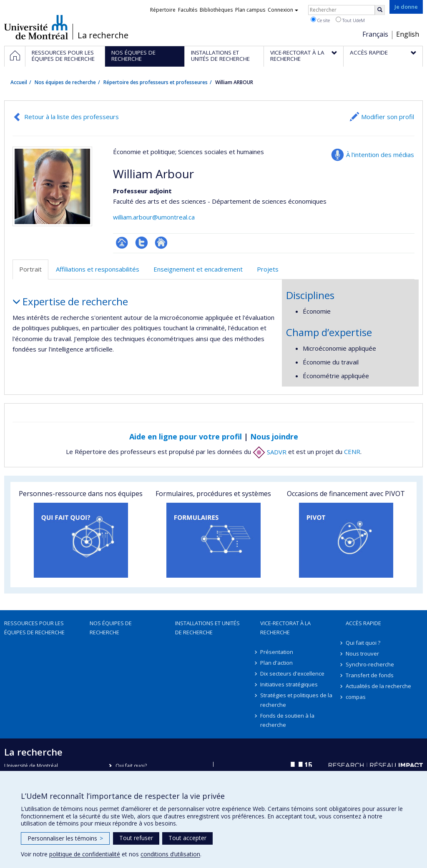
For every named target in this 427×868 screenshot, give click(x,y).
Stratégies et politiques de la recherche (296, 700)
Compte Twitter (142, 243)
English (408, 34)
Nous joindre (274, 436)
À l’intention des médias (380, 155)
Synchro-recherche (370, 664)
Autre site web (161, 243)
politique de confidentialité (85, 854)
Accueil (19, 82)
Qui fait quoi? (131, 766)
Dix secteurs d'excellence (292, 673)
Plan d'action (276, 663)
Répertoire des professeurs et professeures (156, 82)
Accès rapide (363, 623)
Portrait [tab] (30, 269)
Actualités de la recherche (378, 686)
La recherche (103, 35)
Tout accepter (187, 838)
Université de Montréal (36, 27)
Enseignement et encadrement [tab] (198, 269)
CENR (352, 452)
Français (375, 34)
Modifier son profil (388, 117)
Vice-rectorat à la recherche (285, 628)
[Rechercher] (380, 10)
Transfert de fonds (370, 675)
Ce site (320, 20)
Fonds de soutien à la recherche (287, 720)
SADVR (270, 452)
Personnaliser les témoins (65, 838)
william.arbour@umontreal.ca (154, 217)
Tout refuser (136, 838)
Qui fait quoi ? (363, 643)
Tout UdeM (350, 20)
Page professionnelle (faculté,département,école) (122, 243)
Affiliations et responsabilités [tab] (98, 269)
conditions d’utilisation (170, 854)
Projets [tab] (268, 269)
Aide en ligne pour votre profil (186, 436)
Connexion (283, 10)
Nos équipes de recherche (65, 82)
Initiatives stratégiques (289, 684)
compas (356, 697)
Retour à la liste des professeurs (72, 117)
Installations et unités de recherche (207, 628)
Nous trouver (362, 653)
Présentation (277, 652)
